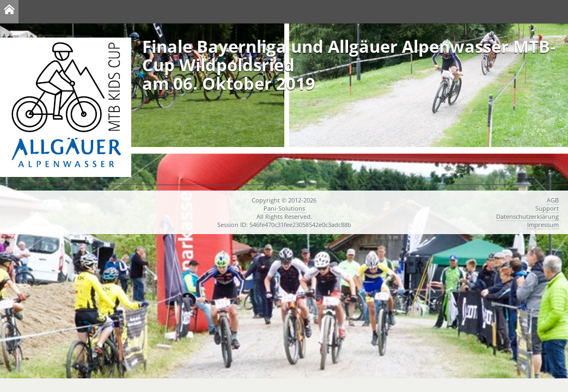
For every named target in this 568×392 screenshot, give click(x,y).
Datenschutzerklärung (527, 216)
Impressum (543, 225)
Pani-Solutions (284, 208)
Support (547, 208)
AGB (553, 200)
